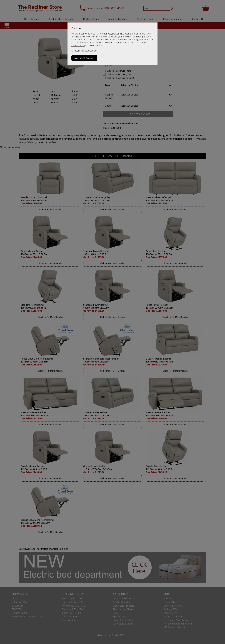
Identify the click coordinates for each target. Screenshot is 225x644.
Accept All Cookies (84, 58)
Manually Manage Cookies (84, 51)
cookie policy (78, 45)
